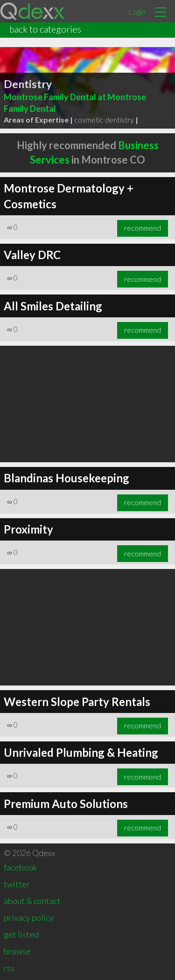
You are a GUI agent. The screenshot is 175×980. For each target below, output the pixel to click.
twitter (17, 884)
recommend (143, 228)
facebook (20, 867)
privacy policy (29, 918)
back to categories (45, 29)
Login (137, 11)
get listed (21, 934)
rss (9, 968)
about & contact (32, 901)
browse (17, 951)
